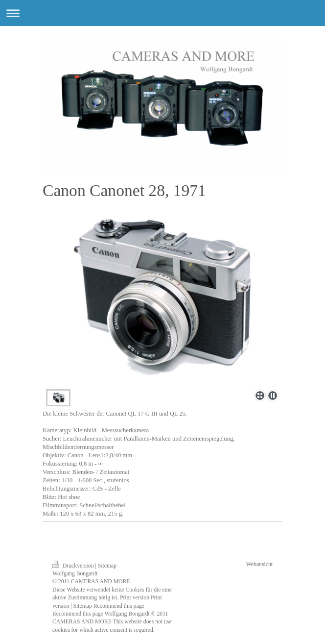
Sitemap (107, 566)
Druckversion (74, 566)
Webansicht (259, 564)
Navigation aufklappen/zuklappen (162, 13)
